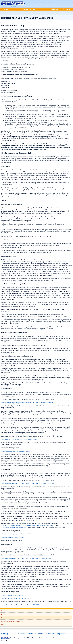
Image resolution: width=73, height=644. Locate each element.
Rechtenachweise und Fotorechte (12, 621)
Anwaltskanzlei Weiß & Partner (33, 605)
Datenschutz (5, 618)
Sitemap (4, 625)
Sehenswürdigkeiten (28, 9)
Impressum (5, 611)
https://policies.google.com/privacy (12, 537)
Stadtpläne (54, 9)
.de (5, 7)
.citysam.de (16, 7)
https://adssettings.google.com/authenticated (16, 534)
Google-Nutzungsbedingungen (11, 525)
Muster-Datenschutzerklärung (11, 605)
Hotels (6, 9)
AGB (3, 614)
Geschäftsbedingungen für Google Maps (14, 527)
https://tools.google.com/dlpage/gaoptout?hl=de (17, 451)
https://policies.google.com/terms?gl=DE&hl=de (37, 525)
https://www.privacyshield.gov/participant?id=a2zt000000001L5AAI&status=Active (27, 403)
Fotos (68, 9)
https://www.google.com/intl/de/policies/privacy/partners (20, 439)
